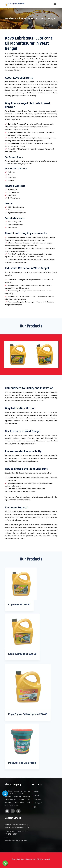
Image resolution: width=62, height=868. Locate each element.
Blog (36, 807)
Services (37, 799)
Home (36, 791)
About (37, 795)
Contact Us (38, 803)
